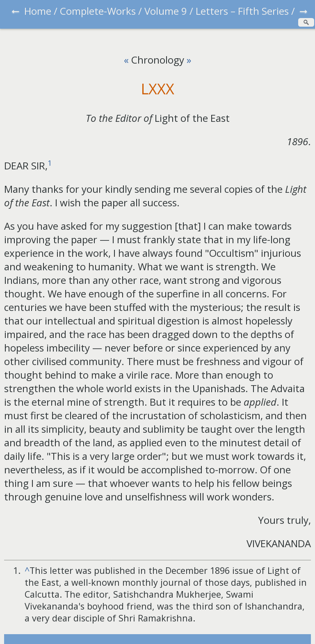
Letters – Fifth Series (242, 11)
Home (38, 11)
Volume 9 (166, 11)
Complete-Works (98, 11)
